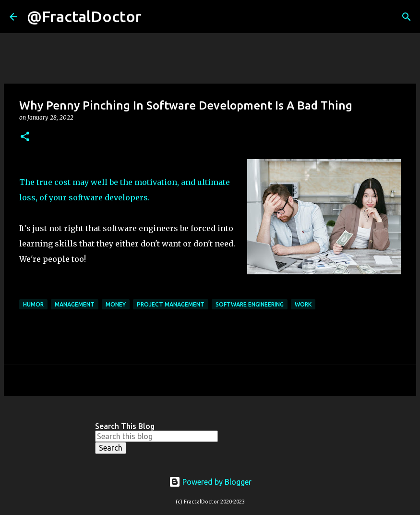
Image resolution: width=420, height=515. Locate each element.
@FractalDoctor (84, 16)
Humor (33, 304)
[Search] (155, 17)
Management (75, 304)
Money (116, 304)
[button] (25, 137)
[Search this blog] (156, 436)
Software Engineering (250, 304)
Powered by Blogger (210, 482)
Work (303, 304)
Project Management (171, 304)
